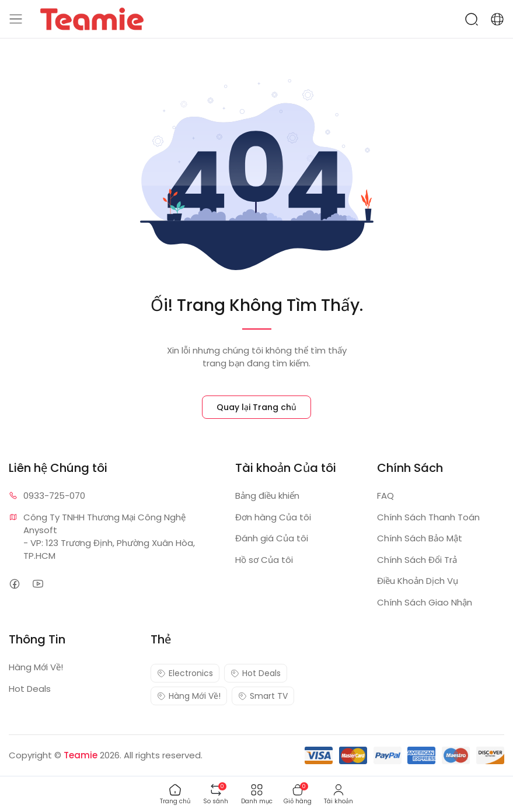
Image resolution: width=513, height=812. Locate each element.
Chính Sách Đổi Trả (417, 560)
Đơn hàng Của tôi (273, 517)
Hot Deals (30, 689)
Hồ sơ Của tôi (264, 560)
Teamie (81, 755)
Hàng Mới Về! (36, 667)
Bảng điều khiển (267, 496)
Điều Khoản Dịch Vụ (418, 581)
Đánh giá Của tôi (272, 538)
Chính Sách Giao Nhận (425, 602)
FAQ (385, 496)
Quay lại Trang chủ (256, 407)
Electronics (185, 673)
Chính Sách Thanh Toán (428, 517)
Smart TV (263, 696)
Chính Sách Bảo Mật (420, 538)
